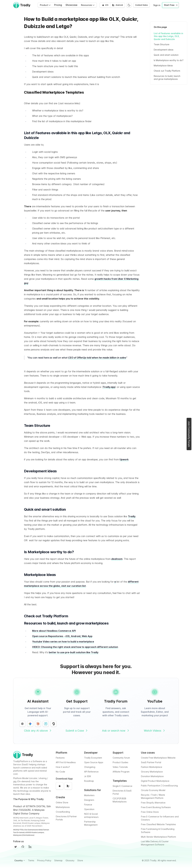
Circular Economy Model (153, 790)
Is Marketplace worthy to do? (169, 60)
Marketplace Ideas (163, 66)
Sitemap (58, 860)
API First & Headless (66, 762)
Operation (89, 809)
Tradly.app (109, 387)
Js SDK (88, 776)
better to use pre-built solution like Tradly (74, 652)
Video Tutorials (120, 767)
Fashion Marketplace (152, 767)
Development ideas (164, 50)
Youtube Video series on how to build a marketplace (63, 642)
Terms (31, 860)
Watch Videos (155, 731)
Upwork (124, 459)
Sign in (157, 5)
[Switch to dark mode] (129, 5)
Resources (88, 5)
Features (60, 758)
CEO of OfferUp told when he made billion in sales (97, 358)
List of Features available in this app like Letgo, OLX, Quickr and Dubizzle (168, 36)
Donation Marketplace (152, 776)
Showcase (71, 5)
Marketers (89, 795)
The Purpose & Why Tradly (28, 799)
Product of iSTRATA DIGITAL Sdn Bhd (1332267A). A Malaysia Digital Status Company (32, 810)
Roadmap (89, 781)
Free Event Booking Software (156, 807)
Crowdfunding (63, 812)
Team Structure (162, 44)
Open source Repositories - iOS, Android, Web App (62, 636)
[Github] (23, 847)
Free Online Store (150, 812)
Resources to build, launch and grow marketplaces (167, 77)
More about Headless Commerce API (54, 631)
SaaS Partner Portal (151, 762)
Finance (88, 805)
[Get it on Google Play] (117, 5)
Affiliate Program (121, 772)
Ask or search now (116, 731)
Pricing (58, 5)
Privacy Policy (44, 860)
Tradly (132, 516)
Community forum (121, 758)
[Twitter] (16, 847)
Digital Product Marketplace (155, 781)
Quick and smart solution (166, 55)
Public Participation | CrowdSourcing (159, 786)
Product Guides (120, 762)
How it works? (63, 767)
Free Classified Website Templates (158, 824)
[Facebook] (30, 847)
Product (45, 5)
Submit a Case (77, 731)
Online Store (62, 802)
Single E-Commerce (122, 786)
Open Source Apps (94, 762)
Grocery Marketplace (152, 772)
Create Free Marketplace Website (158, 758)
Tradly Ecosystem (93, 758)
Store (80, 860)
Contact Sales (141, 5)
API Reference (91, 772)
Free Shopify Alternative (153, 803)
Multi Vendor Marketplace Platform (158, 837)
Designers (89, 800)
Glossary (70, 860)
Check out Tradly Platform (167, 71)
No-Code (60, 772)
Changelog (90, 767)
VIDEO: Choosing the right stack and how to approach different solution (75, 647)
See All (134, 92)
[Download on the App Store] (105, 5)
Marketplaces (63, 807)
